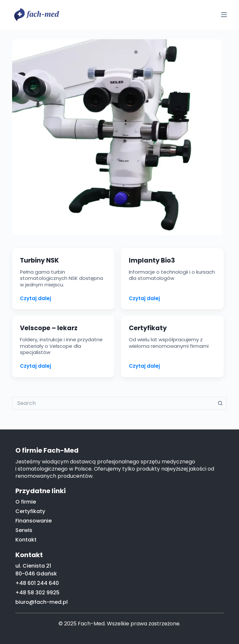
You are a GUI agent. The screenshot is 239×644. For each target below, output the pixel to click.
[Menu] (224, 15)
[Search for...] (113, 403)
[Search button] (220, 403)
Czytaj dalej (35, 298)
